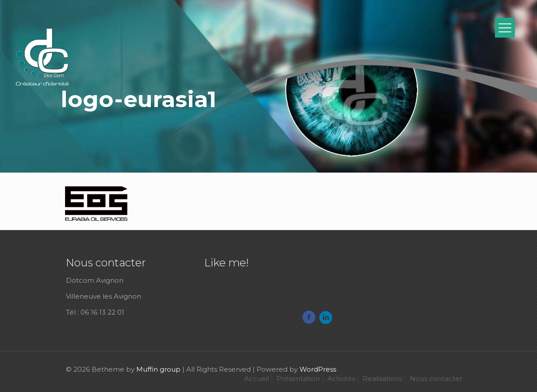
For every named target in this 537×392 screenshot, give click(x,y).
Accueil (257, 379)
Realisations (382, 379)
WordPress (318, 369)
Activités (341, 379)
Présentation (298, 379)
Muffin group (158, 369)
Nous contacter (436, 379)
